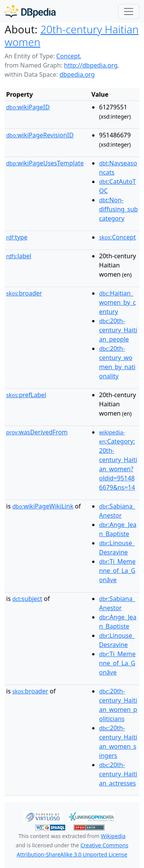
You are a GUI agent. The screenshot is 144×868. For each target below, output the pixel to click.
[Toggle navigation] (129, 12)
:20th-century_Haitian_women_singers (118, 742)
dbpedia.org (77, 74)
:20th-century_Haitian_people (118, 330)
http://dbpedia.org (91, 65)
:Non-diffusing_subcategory (118, 209)
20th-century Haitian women (72, 35)
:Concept (118, 237)
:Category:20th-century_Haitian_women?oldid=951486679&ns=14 (118, 460)
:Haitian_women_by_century (118, 302)
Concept (68, 56)
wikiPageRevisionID (40, 135)
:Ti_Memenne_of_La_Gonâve (117, 571)
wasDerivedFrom (37, 432)
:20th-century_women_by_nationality (117, 362)
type (17, 237)
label (19, 256)
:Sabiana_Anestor (117, 511)
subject (27, 599)
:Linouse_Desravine (117, 548)
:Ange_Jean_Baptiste (118, 529)
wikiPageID (28, 107)
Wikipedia (113, 836)
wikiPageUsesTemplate (45, 163)
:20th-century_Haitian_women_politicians (118, 705)
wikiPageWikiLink (43, 506)
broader (24, 293)
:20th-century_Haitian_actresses (118, 774)
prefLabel (26, 395)
